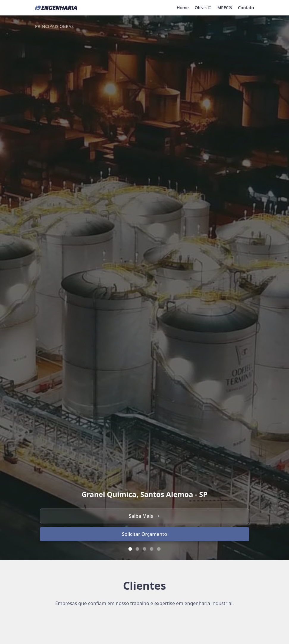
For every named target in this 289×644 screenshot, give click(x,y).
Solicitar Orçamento (144, 534)
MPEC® (225, 8)
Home (183, 8)
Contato (246, 8)
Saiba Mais (144, 516)
